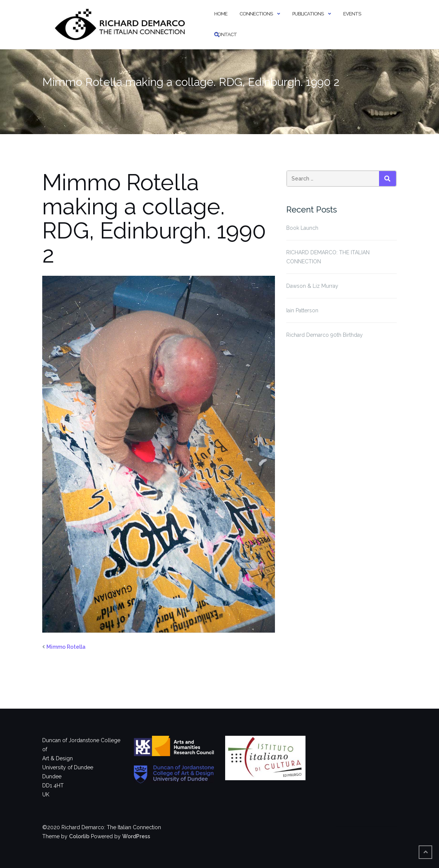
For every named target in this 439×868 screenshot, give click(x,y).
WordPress (136, 836)
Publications (308, 14)
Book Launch (302, 228)
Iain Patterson (302, 310)
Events (352, 14)
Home (221, 14)
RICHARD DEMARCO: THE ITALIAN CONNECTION (328, 257)
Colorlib (79, 836)
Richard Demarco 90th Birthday (325, 335)
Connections (256, 14)
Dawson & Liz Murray (312, 286)
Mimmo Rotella (66, 647)
